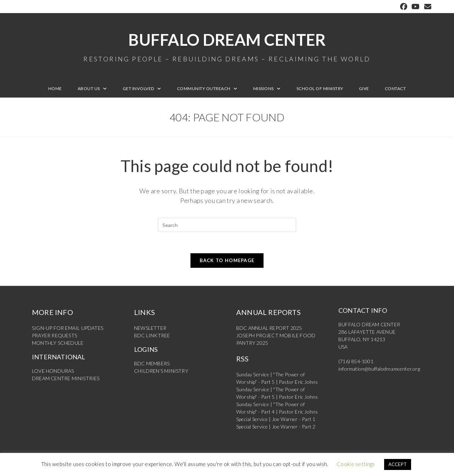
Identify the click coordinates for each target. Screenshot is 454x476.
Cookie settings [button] (356, 464)
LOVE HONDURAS (53, 371)
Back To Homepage (227, 260)
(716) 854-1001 (356, 361)
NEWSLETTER (150, 328)
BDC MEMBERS (152, 363)
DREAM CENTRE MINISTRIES (66, 378)
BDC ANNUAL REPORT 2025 (269, 328)
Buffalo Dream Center (227, 46)
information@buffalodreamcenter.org (379, 369)
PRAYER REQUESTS (54, 335)
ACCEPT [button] (398, 464)
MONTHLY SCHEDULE (58, 343)
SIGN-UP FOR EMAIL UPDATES (68, 328)
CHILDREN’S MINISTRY (161, 371)
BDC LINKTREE (152, 335)
